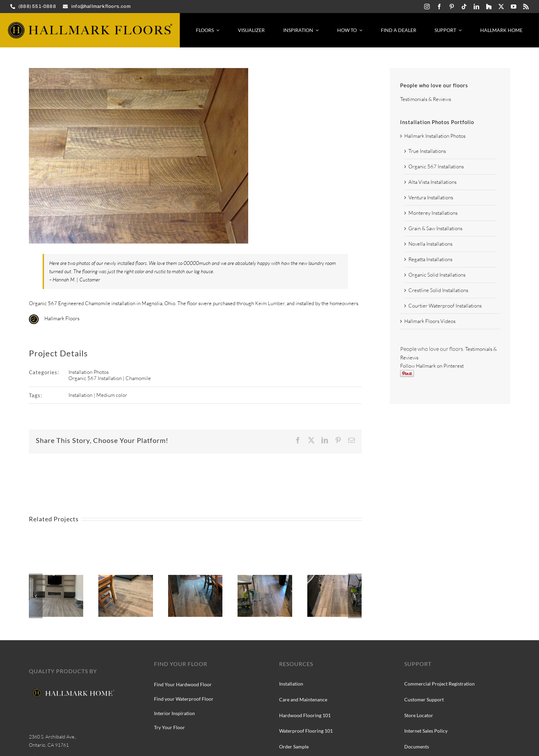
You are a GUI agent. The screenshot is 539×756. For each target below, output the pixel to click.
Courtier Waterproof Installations (445, 306)
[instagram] (427, 7)
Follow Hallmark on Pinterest (432, 366)
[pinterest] (452, 7)
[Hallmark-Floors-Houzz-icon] (489, 7)
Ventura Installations (431, 197)
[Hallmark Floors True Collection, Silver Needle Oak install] (195, 578)
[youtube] (514, 7)
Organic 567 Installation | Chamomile (110, 378)
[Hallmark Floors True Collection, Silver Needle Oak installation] (265, 578)
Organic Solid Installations (437, 275)
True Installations (427, 151)
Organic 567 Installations (436, 166)
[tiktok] (464, 7)
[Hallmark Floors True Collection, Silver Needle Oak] (125, 578)
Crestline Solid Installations (438, 290)
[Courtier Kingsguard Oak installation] (56, 578)
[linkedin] (476, 7)
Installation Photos (89, 372)
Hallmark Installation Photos (435, 136)
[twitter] (501, 7)
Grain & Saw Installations (435, 228)
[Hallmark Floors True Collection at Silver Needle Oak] (334, 578)
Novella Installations (430, 244)
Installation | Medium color (98, 395)
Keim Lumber (270, 303)
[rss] (526, 7)
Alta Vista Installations (432, 182)
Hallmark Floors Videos (430, 321)
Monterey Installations (433, 213)
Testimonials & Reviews (426, 99)
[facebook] (439, 7)
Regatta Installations (430, 259)
